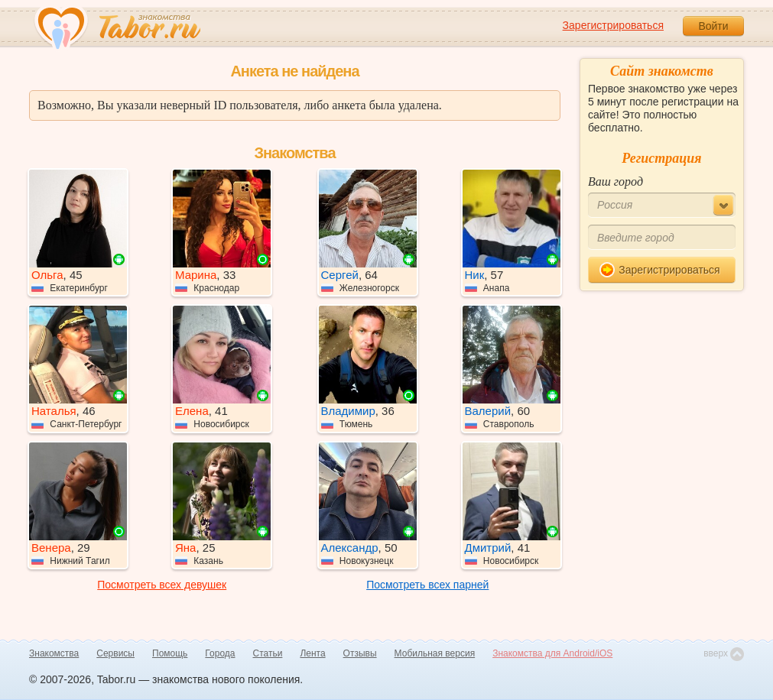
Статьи (268, 653)
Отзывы (360, 653)
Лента (312, 653)
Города (220, 653)
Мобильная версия (435, 653)
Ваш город (615, 181)
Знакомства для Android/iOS (552, 653)
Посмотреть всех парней (427, 585)
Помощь (170, 653)
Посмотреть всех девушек (162, 585)
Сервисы (115, 653)
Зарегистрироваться (613, 25)
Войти (713, 26)
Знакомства (54, 653)
